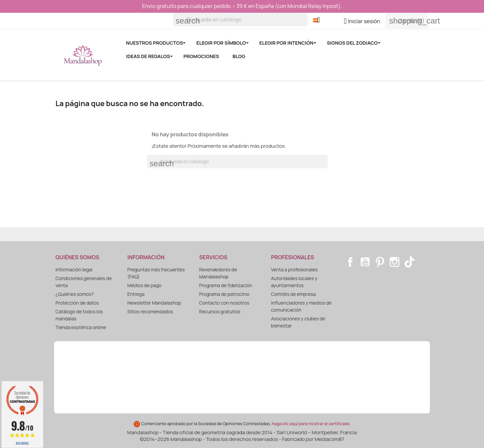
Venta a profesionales (294, 270)
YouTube (365, 262)
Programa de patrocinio (225, 294)
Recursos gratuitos (220, 311)
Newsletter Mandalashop (154, 303)
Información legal (74, 270)
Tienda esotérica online (81, 327)
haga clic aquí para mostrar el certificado (311, 424)
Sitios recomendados (150, 311)
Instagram (395, 262)
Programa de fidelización (226, 285)
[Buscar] (240, 19)
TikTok (409, 262)
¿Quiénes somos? (75, 294)
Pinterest (380, 262)
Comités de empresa (293, 294)
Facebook (350, 262)
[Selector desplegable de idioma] (319, 20)
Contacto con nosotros (224, 303)
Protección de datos (77, 303)
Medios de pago (145, 285)
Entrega (136, 294)
